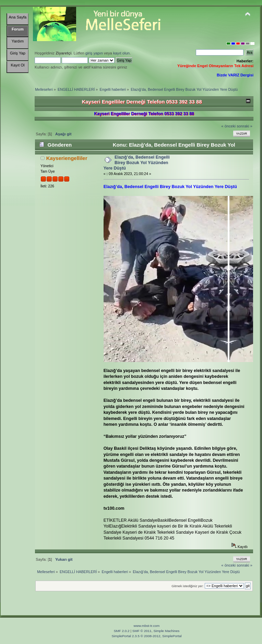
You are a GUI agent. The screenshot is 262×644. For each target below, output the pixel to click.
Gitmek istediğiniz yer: (187, 586)
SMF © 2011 (142, 631)
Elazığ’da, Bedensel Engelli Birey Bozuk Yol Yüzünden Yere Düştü (137, 163)
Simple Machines (166, 631)
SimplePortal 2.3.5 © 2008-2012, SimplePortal (146, 636)
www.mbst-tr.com (147, 626)
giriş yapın (94, 53)
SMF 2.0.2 (122, 631)
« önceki (228, 126)
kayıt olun (121, 53)
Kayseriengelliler (67, 158)
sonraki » (245, 126)
